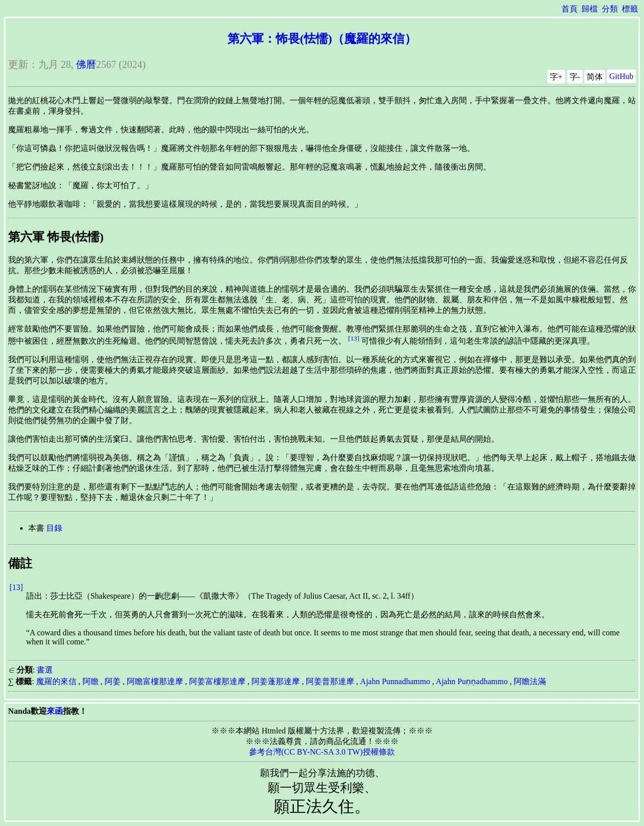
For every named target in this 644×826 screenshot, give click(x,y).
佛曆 (86, 64)
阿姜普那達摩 (330, 681)
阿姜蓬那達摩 (276, 681)
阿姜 (113, 681)
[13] (354, 338)
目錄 (54, 528)
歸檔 (590, 9)
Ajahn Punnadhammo (395, 681)
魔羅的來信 (56, 681)
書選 (45, 670)
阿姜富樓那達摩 (217, 681)
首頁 (570, 9)
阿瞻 (91, 681)
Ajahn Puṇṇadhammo (472, 681)
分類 (610, 9)
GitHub (621, 76)
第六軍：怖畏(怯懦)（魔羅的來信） (322, 39)
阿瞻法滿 (530, 681)
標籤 (630, 9)
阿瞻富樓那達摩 (155, 681)
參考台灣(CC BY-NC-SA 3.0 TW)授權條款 (322, 752)
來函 (55, 711)
